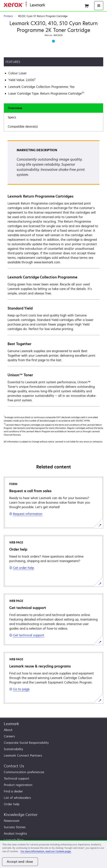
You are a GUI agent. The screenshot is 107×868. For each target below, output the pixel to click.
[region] (53, 854)
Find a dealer (13, 791)
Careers (9, 736)
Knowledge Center (21, 815)
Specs (12, 117)
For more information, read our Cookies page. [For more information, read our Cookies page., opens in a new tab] (46, 851)
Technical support (17, 778)
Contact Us (14, 766)
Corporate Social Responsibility (26, 743)
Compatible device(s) (23, 126)
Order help (12, 804)
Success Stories (15, 827)
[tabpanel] (53, 273)
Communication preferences (24, 772)
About (8, 730)
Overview (15, 108)
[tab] (53, 108)
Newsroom (12, 821)
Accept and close (20, 862)
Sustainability (13, 749)
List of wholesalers (17, 798)
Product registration (18, 785)
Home (49, 5)
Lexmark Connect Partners (23, 755)
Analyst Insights (15, 834)
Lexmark (11, 724)
